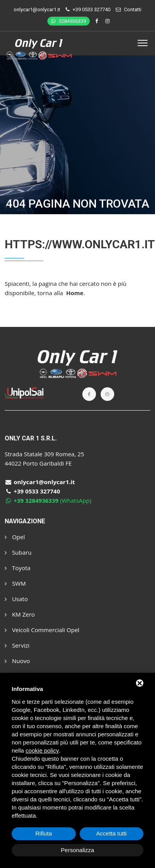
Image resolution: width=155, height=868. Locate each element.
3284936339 (69, 21)
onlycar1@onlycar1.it (37, 9)
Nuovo (17, 661)
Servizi (17, 645)
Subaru (18, 552)
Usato (16, 599)
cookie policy (42, 750)
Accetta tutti (111, 833)
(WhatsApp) (48, 500)
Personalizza (78, 850)
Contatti (133, 9)
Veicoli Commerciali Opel (42, 630)
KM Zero (20, 614)
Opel (15, 537)
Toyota (17, 568)
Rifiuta (44, 833)
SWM (15, 583)
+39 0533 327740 (91, 9)
